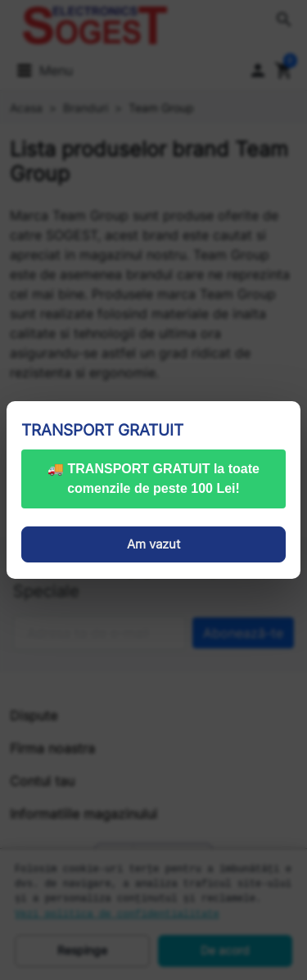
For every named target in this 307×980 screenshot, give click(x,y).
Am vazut (153, 544)
